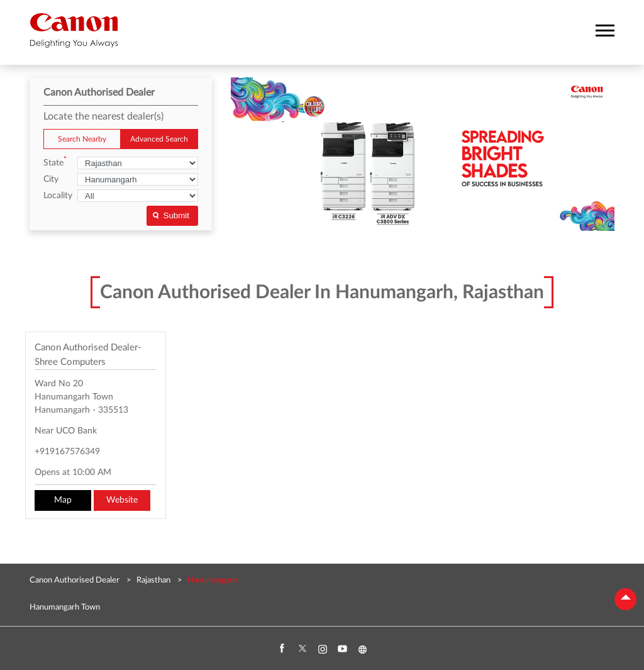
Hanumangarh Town (65, 607)
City (51, 179)
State (55, 162)
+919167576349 (67, 452)
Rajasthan (153, 580)
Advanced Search (159, 139)
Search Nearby (82, 139)
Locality (58, 196)
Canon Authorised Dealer (75, 580)
